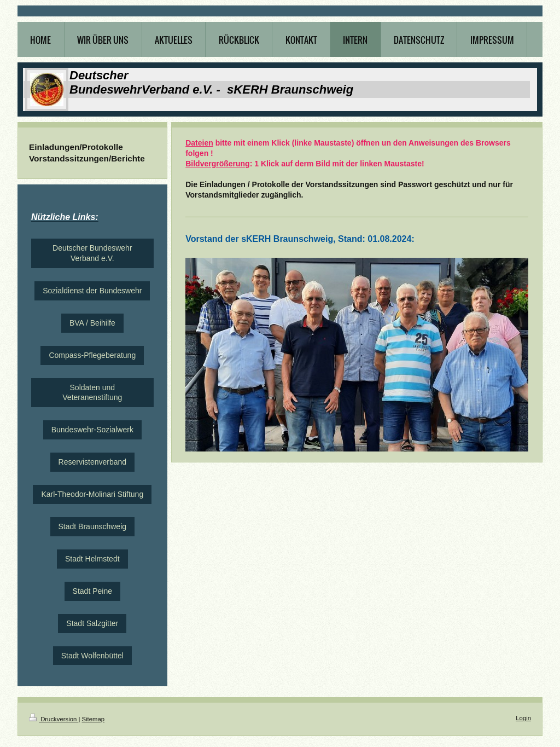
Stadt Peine (92, 591)
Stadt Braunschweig (93, 526)
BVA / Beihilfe (92, 323)
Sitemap (94, 719)
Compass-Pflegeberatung (92, 355)
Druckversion (54, 719)
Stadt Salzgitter (92, 623)
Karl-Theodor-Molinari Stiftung (92, 494)
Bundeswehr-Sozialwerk (92, 430)
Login (523, 718)
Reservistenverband (93, 462)
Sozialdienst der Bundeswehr (92, 291)
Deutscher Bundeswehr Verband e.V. (92, 253)
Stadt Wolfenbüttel (92, 656)
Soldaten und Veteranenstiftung (92, 393)
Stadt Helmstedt (92, 559)
